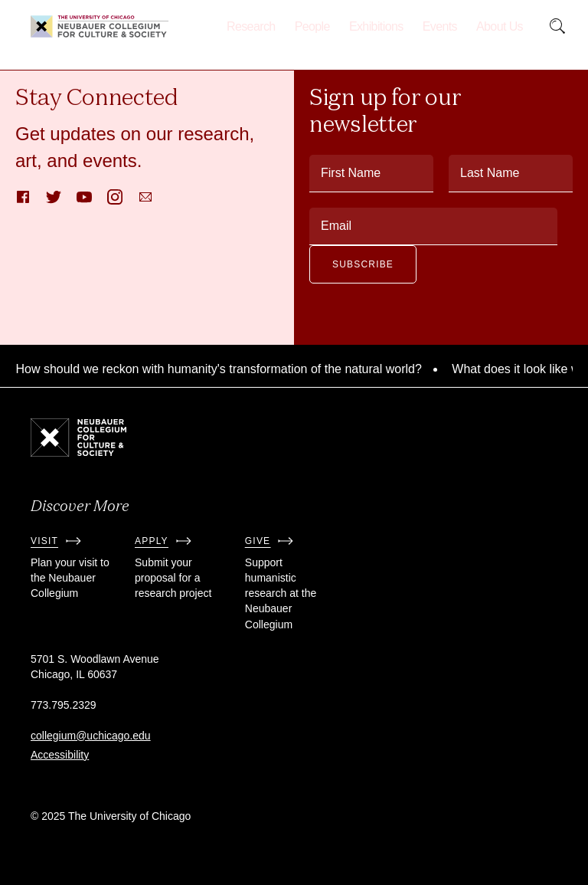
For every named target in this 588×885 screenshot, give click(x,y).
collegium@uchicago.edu (91, 736)
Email (336, 226)
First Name (351, 173)
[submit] (557, 27)
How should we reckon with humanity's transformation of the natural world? (222, 369)
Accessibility (60, 755)
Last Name (490, 173)
